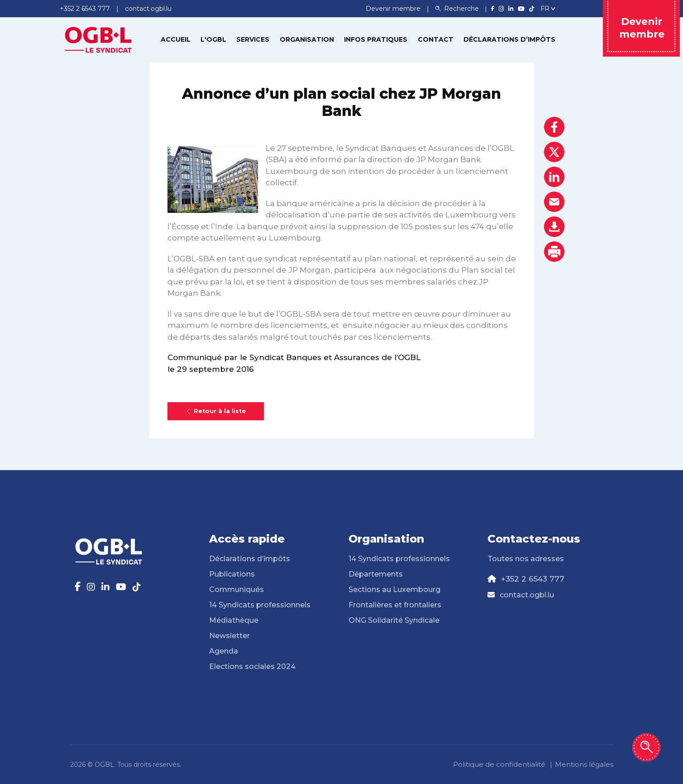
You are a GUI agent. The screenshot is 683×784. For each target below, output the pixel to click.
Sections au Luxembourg (394, 589)
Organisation (307, 39)
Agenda (224, 651)
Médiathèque (234, 620)
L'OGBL (213, 39)
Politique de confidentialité (499, 764)
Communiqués (236, 589)
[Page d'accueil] (98, 39)
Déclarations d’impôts (509, 39)
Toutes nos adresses (526, 559)
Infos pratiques (376, 39)
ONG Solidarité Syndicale (394, 620)
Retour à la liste (216, 411)
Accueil (176, 39)
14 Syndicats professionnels (260, 605)
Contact (436, 39)
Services (253, 39)
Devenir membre (394, 9)
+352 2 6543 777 (533, 579)
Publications (232, 574)
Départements (376, 574)
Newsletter (229, 636)
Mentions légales (584, 764)
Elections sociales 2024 (252, 666)
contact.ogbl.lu (527, 595)
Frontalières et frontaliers (395, 605)
